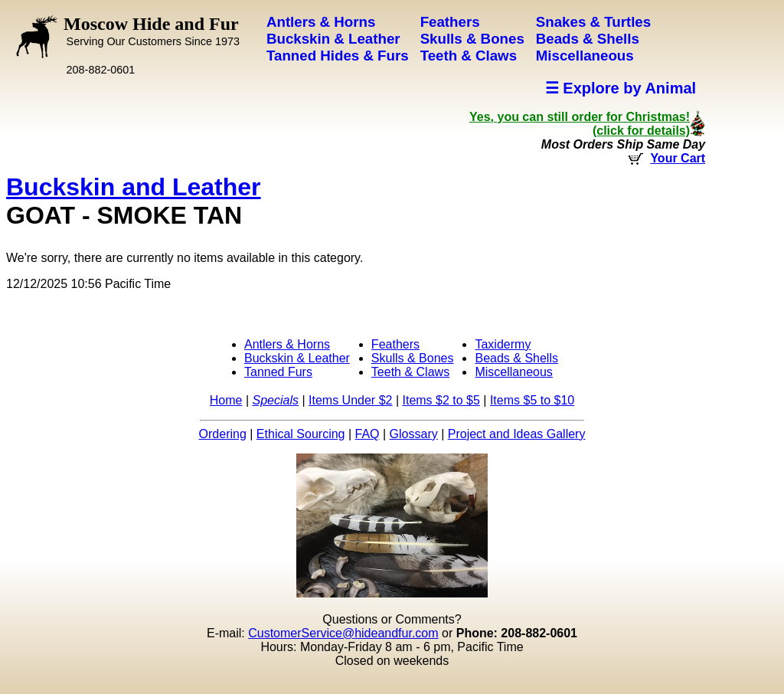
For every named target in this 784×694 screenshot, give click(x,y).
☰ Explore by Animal (621, 88)
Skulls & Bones (413, 358)
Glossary (414, 434)
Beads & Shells (516, 358)
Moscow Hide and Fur (152, 31)
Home (226, 400)
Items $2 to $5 (441, 400)
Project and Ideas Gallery (517, 434)
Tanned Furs (278, 372)
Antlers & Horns (287, 344)
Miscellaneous (513, 372)
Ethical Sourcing (301, 434)
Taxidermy (503, 344)
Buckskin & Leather (297, 358)
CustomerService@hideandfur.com (343, 633)
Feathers (395, 344)
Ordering (223, 434)
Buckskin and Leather (134, 187)
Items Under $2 (350, 400)
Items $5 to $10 (532, 400)
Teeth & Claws (410, 372)
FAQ (367, 434)
